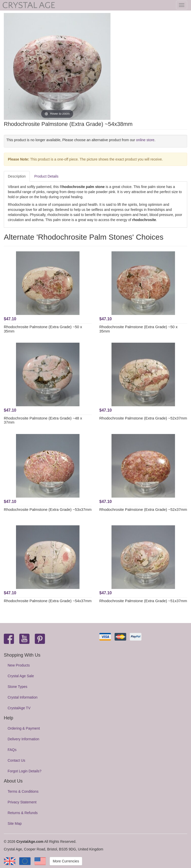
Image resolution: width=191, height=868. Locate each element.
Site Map (15, 823)
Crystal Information (22, 697)
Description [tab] (17, 176)
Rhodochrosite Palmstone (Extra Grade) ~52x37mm (143, 418)
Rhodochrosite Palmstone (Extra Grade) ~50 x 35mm (43, 329)
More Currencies (66, 861)
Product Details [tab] (46, 176)
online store (145, 140)
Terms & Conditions (23, 791)
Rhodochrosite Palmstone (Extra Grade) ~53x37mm (48, 509)
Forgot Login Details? (25, 771)
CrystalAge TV (19, 708)
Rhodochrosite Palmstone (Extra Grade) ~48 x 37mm (43, 420)
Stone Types (18, 687)
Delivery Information (23, 739)
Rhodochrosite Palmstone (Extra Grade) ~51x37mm (143, 601)
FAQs (12, 750)
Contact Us (16, 760)
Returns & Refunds (23, 813)
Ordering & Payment (24, 728)
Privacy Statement (22, 802)
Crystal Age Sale (21, 676)
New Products (19, 665)
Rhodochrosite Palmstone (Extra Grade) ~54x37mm (48, 601)
